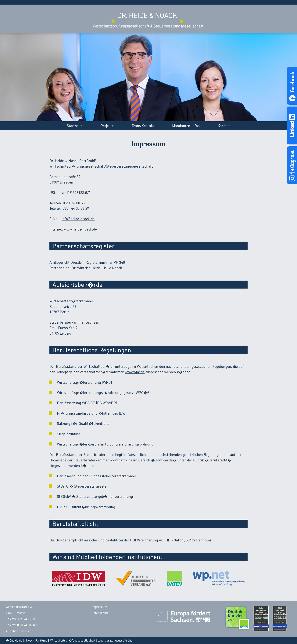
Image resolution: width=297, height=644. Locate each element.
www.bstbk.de (121, 460)
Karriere (224, 126)
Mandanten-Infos (186, 126)
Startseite (75, 126)
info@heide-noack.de (78, 219)
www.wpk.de (135, 372)
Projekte (107, 126)
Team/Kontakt (143, 126)
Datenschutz (100, 613)
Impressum (99, 607)
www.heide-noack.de (80, 229)
